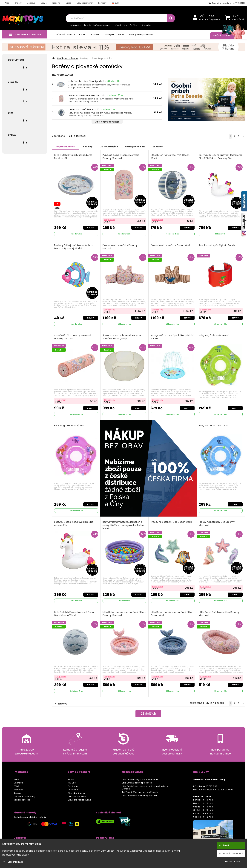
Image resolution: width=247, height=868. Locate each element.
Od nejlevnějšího (141, 146)
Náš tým (109, 35)
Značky (18, 3)
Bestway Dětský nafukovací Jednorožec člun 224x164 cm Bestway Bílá (220, 158)
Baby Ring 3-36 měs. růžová (69, 425)
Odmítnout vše (231, 862)
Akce (7, 3)
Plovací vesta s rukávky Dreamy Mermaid (120, 247)
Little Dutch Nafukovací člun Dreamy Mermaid (219, 614)
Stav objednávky (85, 3)
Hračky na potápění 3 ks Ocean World (171, 522)
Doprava (31, 3)
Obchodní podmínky (24, 796)
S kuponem (109, 219)
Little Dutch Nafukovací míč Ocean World (170, 156)
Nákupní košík (238, 19)
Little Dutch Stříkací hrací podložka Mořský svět (73, 156)
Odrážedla (135, 25)
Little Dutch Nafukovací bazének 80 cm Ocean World (172, 614)
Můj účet (207, 16)
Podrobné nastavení (231, 853)
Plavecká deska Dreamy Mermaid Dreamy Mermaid (121, 156)
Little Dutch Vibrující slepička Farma (140, 779)
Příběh (83, 35)
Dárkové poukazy (65, 35)
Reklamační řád (22, 800)
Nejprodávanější (66, 146)
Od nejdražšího (113, 146)
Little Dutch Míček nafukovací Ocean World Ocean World (75, 614)
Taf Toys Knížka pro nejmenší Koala (140, 792)
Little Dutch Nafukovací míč (84, 109)
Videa (69, 3)
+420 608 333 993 (224, 790)
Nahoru (61, 704)
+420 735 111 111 (210, 786)
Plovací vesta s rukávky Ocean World (171, 245)
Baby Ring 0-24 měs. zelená (214, 335)
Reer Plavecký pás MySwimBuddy (217, 245)
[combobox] (120, 18)
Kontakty (102, 3)
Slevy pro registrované (141, 35)
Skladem (166, 146)
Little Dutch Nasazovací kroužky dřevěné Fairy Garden (145, 787)
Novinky (90, 146)
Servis (44, 3)
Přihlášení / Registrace (210, 19)
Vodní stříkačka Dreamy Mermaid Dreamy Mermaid (73, 337)
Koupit (91, 228)
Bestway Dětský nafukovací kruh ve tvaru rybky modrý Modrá (74, 247)
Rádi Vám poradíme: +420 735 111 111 (227, 3)
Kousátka (146, 25)
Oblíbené (73, 786)
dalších (148, 714)
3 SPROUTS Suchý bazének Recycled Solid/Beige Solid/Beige (123, 337)
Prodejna (56, 3)
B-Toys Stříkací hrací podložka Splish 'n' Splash (172, 337)
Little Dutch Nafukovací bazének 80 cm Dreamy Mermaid (124, 614)
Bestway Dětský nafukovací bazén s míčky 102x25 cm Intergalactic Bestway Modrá (124, 525)
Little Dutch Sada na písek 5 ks (137, 783)
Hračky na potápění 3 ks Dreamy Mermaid (217, 523)
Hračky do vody (120, 25)
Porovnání (73, 790)
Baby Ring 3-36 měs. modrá (214, 425)
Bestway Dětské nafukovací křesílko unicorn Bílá (74, 523)
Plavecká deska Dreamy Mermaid (87, 95)
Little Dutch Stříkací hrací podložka (87, 81)
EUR (115, 3)
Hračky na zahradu (101, 25)
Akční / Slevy (226, 36)
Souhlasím (225, 845)
